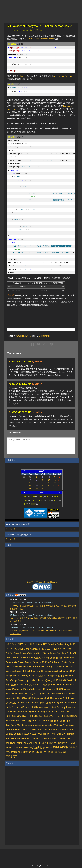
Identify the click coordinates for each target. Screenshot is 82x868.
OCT (58, 500)
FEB (34, 497)
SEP (50, 500)
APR (50, 497)
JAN (26, 497)
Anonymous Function (63, 76)
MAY (58, 497)
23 (43, 486)
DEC (34, 504)
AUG (42, 500)
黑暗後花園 (11, 539)
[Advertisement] (37, 313)
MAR (42, 497)
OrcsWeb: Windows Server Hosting (42, 582)
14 (30, 483)
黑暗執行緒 (11, 529)
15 (37, 483)
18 (54, 483)
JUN (26, 500)
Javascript (20, 336)
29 (37, 489)
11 (54, 480)
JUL (34, 500)
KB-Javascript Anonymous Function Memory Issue (39, 26)
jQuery (22, 76)
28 (30, 489)
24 (49, 486)
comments (44, 336)
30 (43, 489)
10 (49, 480)
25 (54, 486)
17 (49, 483)
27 (24, 489)
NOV (26, 504)
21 (30, 486)
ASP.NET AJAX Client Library (40, 39)
